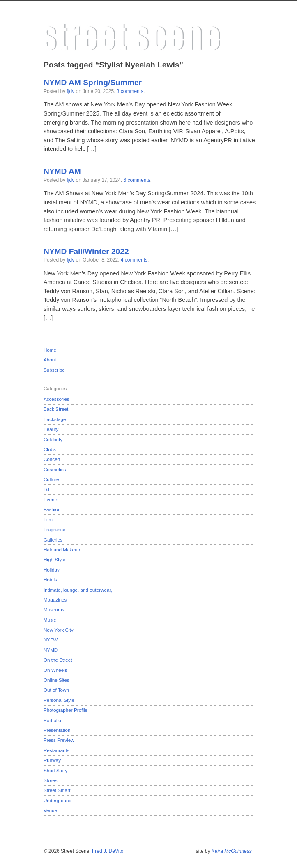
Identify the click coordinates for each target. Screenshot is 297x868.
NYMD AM (62, 171)
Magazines (55, 600)
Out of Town (56, 690)
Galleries (53, 540)
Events (51, 499)
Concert (52, 459)
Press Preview (59, 740)
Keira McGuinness (232, 851)
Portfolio (52, 720)
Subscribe (54, 370)
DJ (46, 490)
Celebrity (53, 439)
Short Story (55, 770)
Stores (51, 780)
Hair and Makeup (62, 550)
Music (50, 620)
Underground (58, 800)
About (50, 360)
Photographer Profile (66, 710)
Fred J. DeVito (108, 851)
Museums (54, 610)
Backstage (55, 419)
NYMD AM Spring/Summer (93, 82)
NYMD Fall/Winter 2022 (86, 251)
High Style (54, 559)
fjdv (71, 91)
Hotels (50, 580)
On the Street (58, 660)
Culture (51, 479)
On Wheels (55, 670)
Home (50, 350)
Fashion (52, 509)
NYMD (51, 650)
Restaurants (56, 750)
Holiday (52, 570)
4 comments (134, 260)
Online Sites (56, 680)
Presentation (57, 730)
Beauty (51, 429)
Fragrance (54, 529)
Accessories (56, 399)
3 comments (130, 91)
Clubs (50, 449)
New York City (59, 630)
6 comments (137, 180)
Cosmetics (55, 469)
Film (48, 520)
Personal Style (59, 700)
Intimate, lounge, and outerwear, (78, 590)
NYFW (51, 640)
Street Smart (57, 790)
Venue (50, 810)
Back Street (56, 409)
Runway (52, 760)
